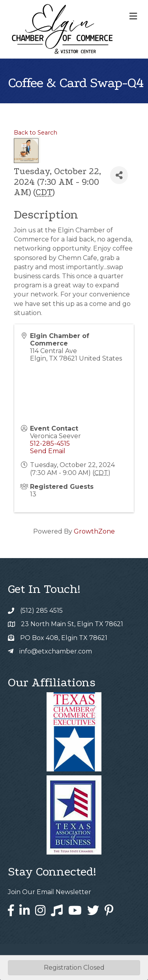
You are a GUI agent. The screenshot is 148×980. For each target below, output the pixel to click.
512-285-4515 (50, 443)
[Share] (119, 175)
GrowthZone (94, 531)
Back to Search (36, 133)
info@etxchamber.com (56, 651)
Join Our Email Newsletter (50, 892)
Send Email (48, 451)
